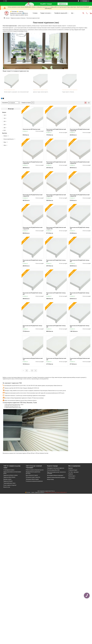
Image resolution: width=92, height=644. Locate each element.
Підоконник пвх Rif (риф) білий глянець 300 (80, 261)
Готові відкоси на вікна (9, 470)
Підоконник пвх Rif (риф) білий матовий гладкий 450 (56, 195)
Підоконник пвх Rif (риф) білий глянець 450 (80, 294)
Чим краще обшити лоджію (32, 479)
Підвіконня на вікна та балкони (18, 18)
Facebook (71, 474)
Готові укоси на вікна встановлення (34, 481)
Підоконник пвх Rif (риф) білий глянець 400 (56, 294)
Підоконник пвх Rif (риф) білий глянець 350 (32, 294)
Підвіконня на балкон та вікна (10, 475)
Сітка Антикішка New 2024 (53, 470)
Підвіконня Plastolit (8, 481)
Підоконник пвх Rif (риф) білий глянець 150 (80, 228)
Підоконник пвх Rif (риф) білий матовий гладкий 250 (33, 163)
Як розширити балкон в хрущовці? (55, 475)
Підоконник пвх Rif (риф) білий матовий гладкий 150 (56, 130)
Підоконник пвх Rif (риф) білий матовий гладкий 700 (56, 228)
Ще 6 (5, 130)
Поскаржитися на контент (50, 492)
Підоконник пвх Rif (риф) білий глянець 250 (56, 261)
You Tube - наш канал (73, 472)
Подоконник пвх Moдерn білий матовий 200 (56, 359)
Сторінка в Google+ (73, 470)
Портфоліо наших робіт (61, 13)
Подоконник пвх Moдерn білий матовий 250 (80, 359)
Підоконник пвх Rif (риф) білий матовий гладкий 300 (56, 163)
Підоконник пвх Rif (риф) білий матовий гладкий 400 (33, 195)
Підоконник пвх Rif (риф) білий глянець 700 (80, 326)
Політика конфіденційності (61, 492)
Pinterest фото (72, 476)
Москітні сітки (7, 487)
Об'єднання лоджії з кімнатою (33, 477)
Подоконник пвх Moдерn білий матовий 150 (33, 359)
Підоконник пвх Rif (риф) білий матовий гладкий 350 (80, 163)
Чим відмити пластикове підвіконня (56, 468)
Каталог (8, 18)
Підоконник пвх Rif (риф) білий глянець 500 (32, 326)
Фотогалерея (72, 478)
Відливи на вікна (7, 479)
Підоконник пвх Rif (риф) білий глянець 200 (32, 261)
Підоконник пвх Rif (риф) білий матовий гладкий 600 (33, 228)
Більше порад (50, 479)
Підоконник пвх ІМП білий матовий (31, 129)
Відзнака (71, 468)
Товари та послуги (45, 13)
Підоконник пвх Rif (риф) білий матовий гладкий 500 (80, 195)
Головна (35, 13)
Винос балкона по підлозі (32, 475)
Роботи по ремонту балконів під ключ (35, 470)
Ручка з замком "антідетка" (10, 485)
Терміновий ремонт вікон (9, 483)
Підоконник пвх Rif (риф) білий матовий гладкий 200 (80, 130)
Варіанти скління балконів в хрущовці (56, 477)
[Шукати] (83, 13)
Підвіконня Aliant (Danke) (9, 477)
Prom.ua (53, 491)
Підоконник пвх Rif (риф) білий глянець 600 (56, 326)
